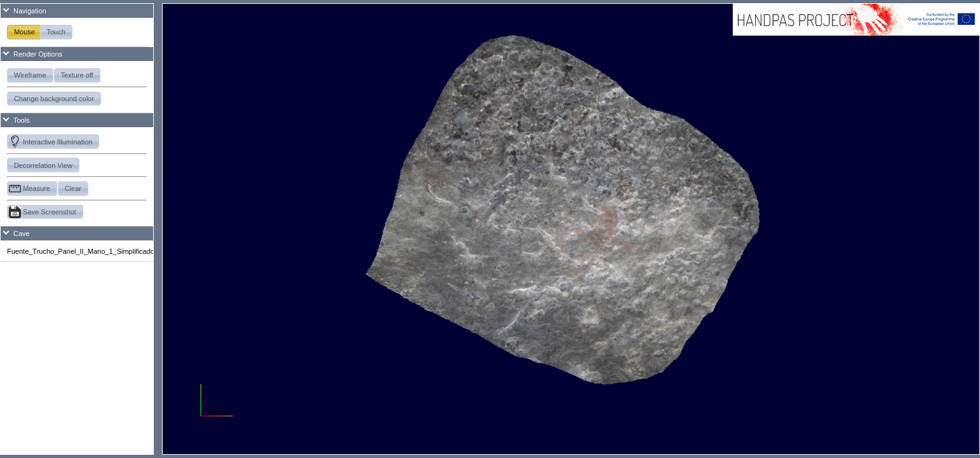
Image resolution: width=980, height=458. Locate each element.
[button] (24, 32)
